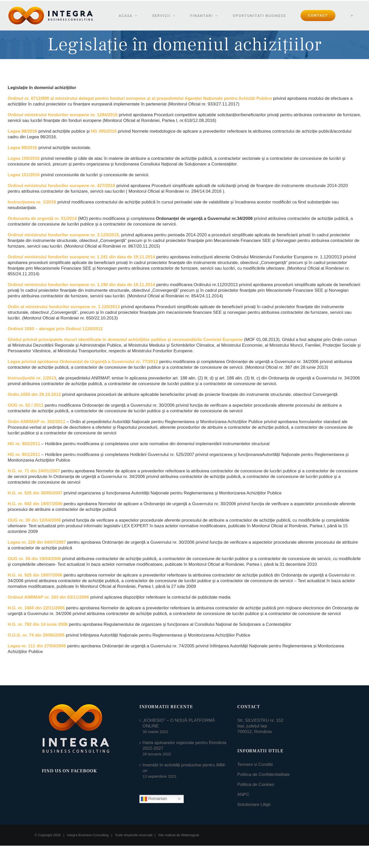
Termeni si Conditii (255, 764)
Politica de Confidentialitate (264, 774)
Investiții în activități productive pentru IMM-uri (184, 768)
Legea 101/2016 (24, 175)
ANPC (243, 794)
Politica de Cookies (256, 784)
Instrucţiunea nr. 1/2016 (32, 202)
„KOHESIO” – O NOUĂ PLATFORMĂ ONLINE (179, 723)
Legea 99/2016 (22, 148)
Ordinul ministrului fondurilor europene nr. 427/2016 (61, 186)
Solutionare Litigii (254, 804)
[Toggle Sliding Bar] (352, 16)
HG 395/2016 (104, 131)
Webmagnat (190, 835)
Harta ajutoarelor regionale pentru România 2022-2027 (184, 745)
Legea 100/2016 (24, 158)
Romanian (154, 799)
